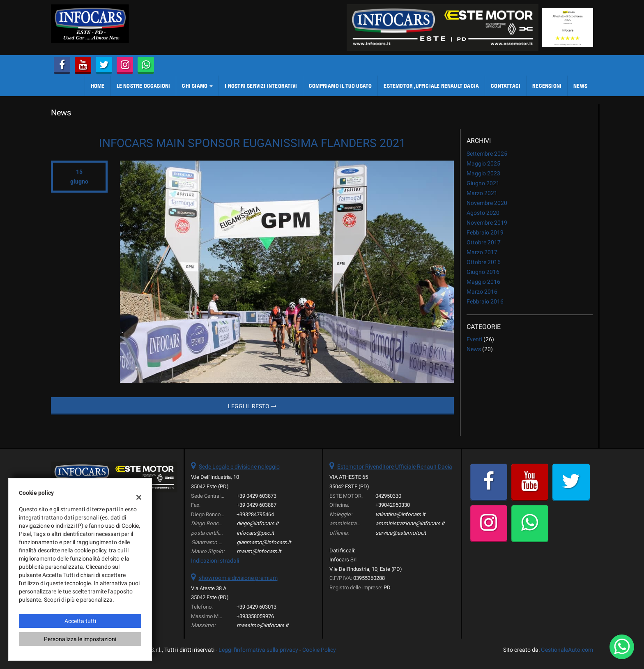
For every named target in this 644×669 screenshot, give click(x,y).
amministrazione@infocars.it (410, 523)
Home (98, 86)
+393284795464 (255, 514)
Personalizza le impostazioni (80, 639)
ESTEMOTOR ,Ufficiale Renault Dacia (431, 86)
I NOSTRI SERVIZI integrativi (261, 86)
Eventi (474, 339)
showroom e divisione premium (238, 578)
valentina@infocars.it (400, 514)
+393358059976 (255, 616)
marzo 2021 (482, 193)
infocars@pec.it (255, 533)
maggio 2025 (483, 163)
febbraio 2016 (485, 301)
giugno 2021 (483, 183)
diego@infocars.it (258, 523)
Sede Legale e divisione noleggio (239, 467)
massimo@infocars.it (262, 625)
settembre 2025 (487, 154)
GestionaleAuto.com (567, 650)
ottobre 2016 (484, 262)
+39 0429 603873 (256, 496)
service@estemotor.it (401, 533)
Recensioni (547, 86)
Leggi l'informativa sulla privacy (258, 650)
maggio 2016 (483, 282)
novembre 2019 (487, 223)
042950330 (388, 496)
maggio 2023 (483, 173)
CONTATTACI (506, 86)
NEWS (580, 86)
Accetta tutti (80, 621)
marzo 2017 (482, 252)
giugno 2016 (483, 272)
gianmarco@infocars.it (264, 542)
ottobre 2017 (484, 242)
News (474, 349)
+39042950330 (393, 505)
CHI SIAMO (197, 86)
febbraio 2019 (485, 232)
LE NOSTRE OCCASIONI (144, 86)
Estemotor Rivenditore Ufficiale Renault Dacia (395, 467)
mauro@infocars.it (259, 551)
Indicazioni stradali (215, 561)
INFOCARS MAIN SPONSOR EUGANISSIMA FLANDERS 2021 (252, 143)
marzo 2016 (482, 292)
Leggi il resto (252, 406)
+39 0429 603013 (256, 607)
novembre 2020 (487, 203)
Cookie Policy (319, 650)
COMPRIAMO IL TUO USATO (340, 86)
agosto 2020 (483, 213)
